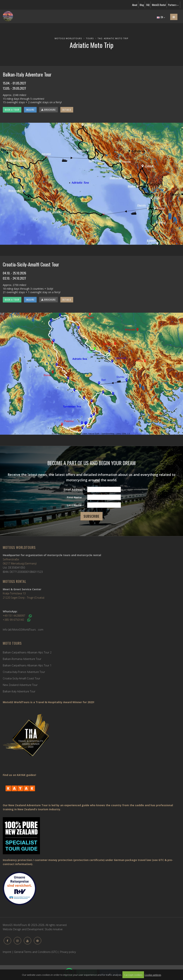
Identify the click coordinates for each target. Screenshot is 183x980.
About (135, 5)
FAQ (148, 5)
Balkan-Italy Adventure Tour (19, 691)
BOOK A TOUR (12, 110)
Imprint (7, 952)
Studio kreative (54, 929)
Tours (90, 38)
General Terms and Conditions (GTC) (36, 952)
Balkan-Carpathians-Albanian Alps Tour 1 (27, 665)
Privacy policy (68, 952)
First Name (74, 497)
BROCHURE (48, 110)
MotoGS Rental (159, 5)
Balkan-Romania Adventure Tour (22, 659)
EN (161, 17)
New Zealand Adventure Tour (20, 685)
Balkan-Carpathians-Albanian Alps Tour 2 (27, 652)
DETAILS (67, 110)
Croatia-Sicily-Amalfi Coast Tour (21, 678)
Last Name (74, 505)
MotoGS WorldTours (68, 38)
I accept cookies (133, 975)
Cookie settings (153, 975)
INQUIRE (30, 110)
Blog (142, 5)
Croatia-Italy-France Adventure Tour (24, 672)
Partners (173, 5)
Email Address (74, 489)
